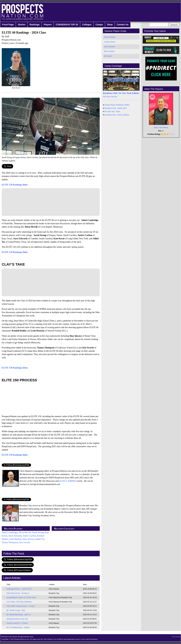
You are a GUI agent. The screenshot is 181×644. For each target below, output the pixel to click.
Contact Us (123, 25)
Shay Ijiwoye (29, 539)
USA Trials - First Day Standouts (19, 602)
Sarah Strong (38, 532)
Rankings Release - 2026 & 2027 (19, 589)
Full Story (107, 97)
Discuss (114, 97)
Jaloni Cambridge (10, 532)
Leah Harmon (15, 539)
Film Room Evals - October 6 (18, 593)
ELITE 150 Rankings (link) (15, 185)
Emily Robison (110, 37)
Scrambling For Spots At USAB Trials (21, 597)
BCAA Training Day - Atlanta (18, 627)
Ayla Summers (109, 47)
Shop (110, 25)
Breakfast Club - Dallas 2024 (116, 108)
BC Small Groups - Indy (16, 610)
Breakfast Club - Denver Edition (117, 115)
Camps (99, 25)
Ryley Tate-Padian (161, 127)
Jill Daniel (108, 56)
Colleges (87, 25)
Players (48, 25)
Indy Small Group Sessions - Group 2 (21, 606)
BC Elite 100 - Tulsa (112, 111)
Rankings (35, 25)
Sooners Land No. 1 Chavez (17, 623)
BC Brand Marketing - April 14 (18, 615)
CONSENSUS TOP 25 (67, 25)
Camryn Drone (110, 42)
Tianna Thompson (10, 542)
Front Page (8, 25)
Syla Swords (25, 542)
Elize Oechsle (109, 51)
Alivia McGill (25, 532)
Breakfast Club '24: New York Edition (121, 93)
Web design (176, 637)
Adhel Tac (40, 539)
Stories (22, 25)
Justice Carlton (29, 536)
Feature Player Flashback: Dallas (117, 105)
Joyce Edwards (15, 536)
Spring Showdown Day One (17, 619)
